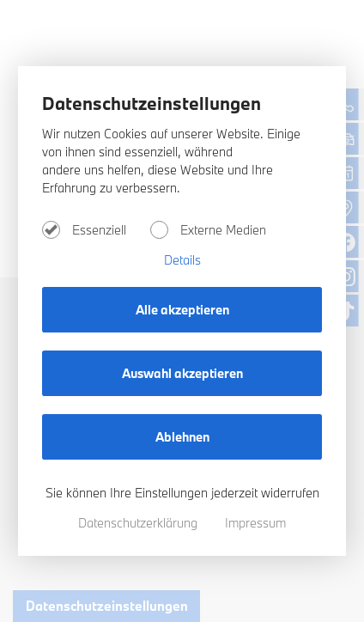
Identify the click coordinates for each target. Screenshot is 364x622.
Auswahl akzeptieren (182, 373)
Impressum (255, 523)
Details (182, 260)
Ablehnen (182, 437)
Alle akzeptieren (182, 310)
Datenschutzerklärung (140, 523)
